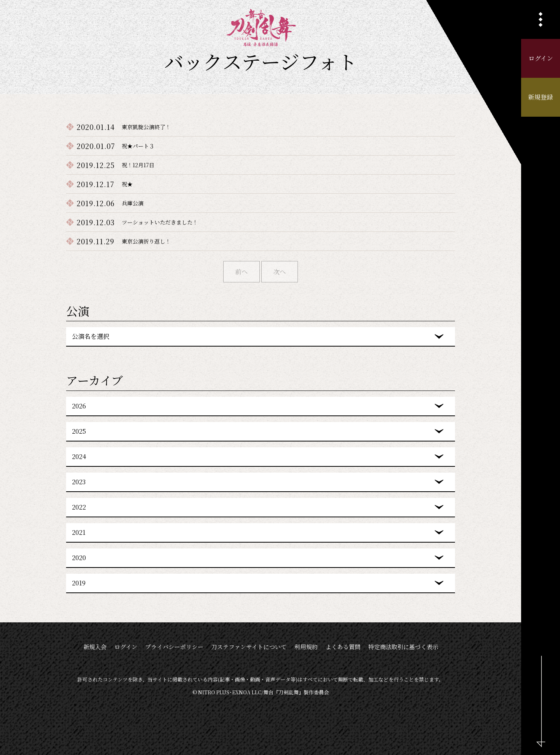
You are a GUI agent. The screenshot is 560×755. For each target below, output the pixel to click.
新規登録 (541, 97)
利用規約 (306, 647)
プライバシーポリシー (174, 647)
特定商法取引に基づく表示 (403, 647)
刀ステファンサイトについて (249, 647)
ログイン (541, 58)
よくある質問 (343, 647)
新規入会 (95, 647)
